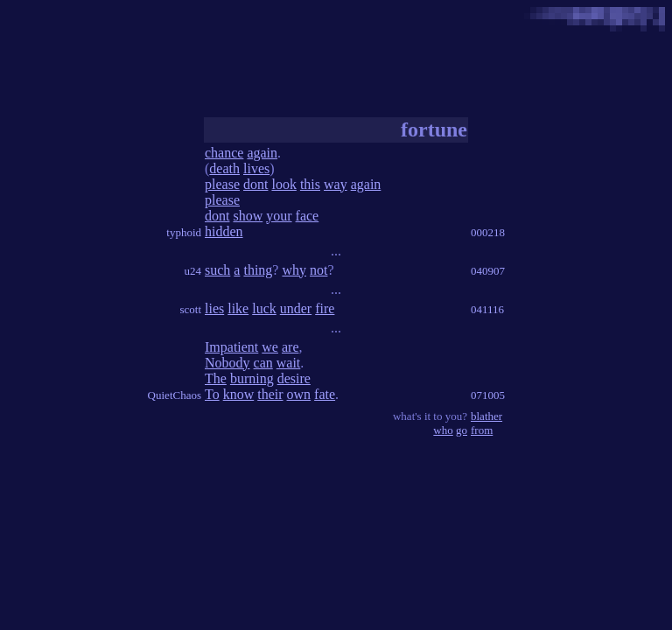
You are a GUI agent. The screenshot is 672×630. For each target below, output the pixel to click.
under (296, 308)
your (279, 216)
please (222, 184)
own (299, 394)
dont (255, 184)
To (212, 394)
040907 (488, 271)
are (290, 347)
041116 (487, 309)
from (482, 430)
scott (190, 309)
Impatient (231, 347)
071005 (488, 395)
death (224, 168)
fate (325, 394)
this (310, 184)
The (216, 378)
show (248, 216)
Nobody (227, 363)
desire (294, 378)
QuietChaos (175, 395)
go (462, 430)
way (336, 184)
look (283, 184)
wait (289, 363)
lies (214, 308)
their (270, 394)
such (217, 270)
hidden (224, 231)
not (318, 270)
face (308, 216)
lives (256, 168)
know (239, 394)
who (443, 430)
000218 (488, 232)
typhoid (184, 232)
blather (486, 416)
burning (252, 378)
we (270, 347)
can (263, 363)
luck (264, 308)
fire (325, 308)
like (238, 308)
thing (258, 270)
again (262, 153)
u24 (193, 271)
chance (224, 153)
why (294, 270)
